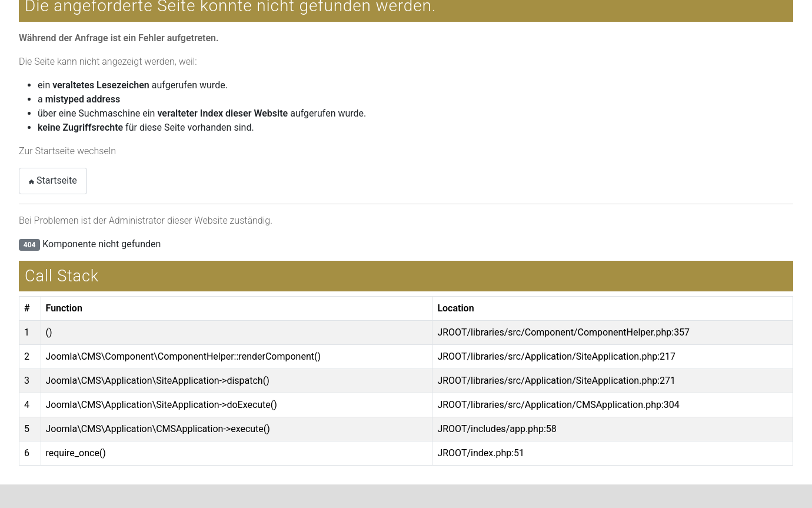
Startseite (53, 180)
